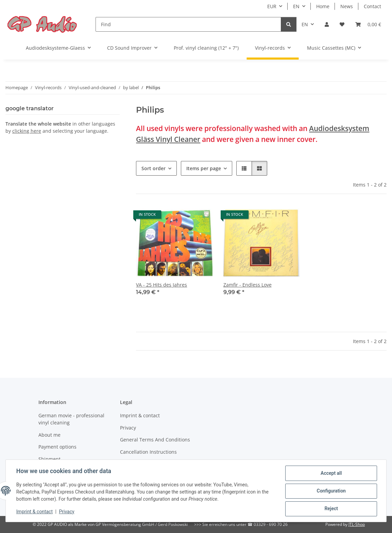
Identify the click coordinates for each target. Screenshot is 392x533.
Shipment (49, 459)
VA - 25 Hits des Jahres (161, 285)
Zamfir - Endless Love (248, 285)
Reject (331, 509)
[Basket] (368, 24)
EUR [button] (272, 6)
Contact (372, 6)
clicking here (27, 131)
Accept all (331, 473)
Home (323, 6)
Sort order (154, 168)
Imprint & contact (35, 512)
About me (49, 435)
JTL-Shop (357, 524)
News (347, 6)
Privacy (67, 512)
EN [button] (296, 6)
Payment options (57, 447)
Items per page (204, 168)
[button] (327, 24)
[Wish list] (342, 24)
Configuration (331, 491)
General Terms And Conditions (155, 440)
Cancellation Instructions (148, 452)
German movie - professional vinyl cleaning (71, 419)
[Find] (188, 24)
